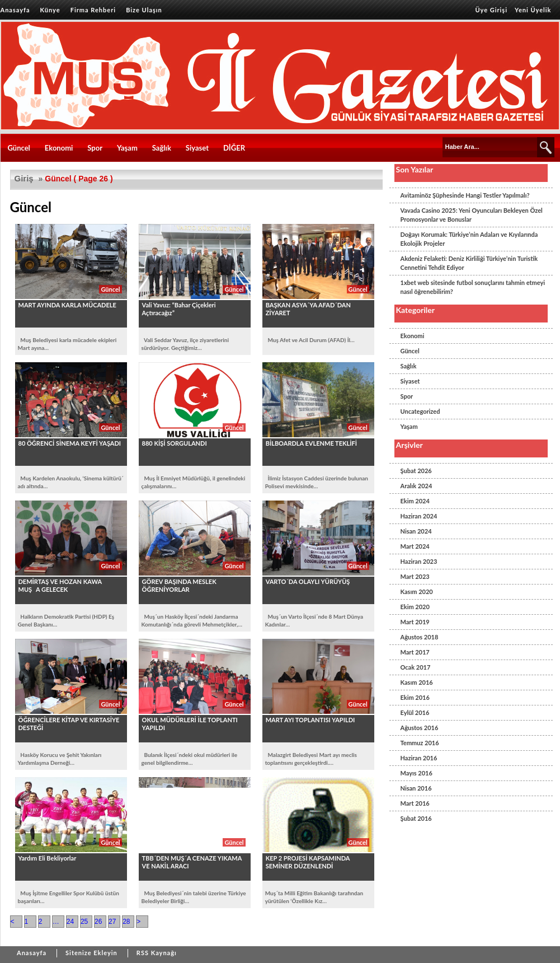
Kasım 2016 (417, 682)
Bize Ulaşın (144, 10)
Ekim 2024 (415, 501)
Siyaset (197, 148)
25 (84, 922)
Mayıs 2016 (417, 773)
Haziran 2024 (419, 516)
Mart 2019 (415, 622)
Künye (50, 10)
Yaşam (127, 148)
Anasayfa (15, 10)
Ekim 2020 (415, 607)
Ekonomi (59, 148)
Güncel (19, 148)
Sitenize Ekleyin (91, 953)
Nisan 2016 (416, 788)
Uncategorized (420, 411)
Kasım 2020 (417, 592)
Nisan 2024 (416, 531)
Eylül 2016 (415, 712)
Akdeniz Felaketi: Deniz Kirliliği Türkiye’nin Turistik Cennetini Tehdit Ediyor (469, 263)
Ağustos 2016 (420, 728)
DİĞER (234, 148)
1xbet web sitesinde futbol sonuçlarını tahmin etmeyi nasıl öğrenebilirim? (473, 287)
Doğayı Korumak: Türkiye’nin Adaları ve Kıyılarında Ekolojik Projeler (469, 239)
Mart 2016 (415, 803)
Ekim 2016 (415, 697)
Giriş (24, 178)
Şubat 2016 (416, 818)
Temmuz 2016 (420, 743)
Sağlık (162, 148)
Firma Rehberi (93, 10)
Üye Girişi (491, 10)
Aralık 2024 (417, 486)
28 (126, 922)
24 (70, 922)
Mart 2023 (415, 576)
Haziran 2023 (419, 561)
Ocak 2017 (416, 667)
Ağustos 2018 (420, 637)
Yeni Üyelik (533, 10)
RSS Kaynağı (157, 953)
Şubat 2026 (416, 471)
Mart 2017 (415, 652)
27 (112, 922)
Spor (95, 148)
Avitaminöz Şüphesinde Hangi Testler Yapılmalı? (465, 195)
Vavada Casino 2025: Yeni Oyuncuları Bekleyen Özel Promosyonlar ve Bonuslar (472, 215)
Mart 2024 (415, 546)
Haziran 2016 (419, 758)
